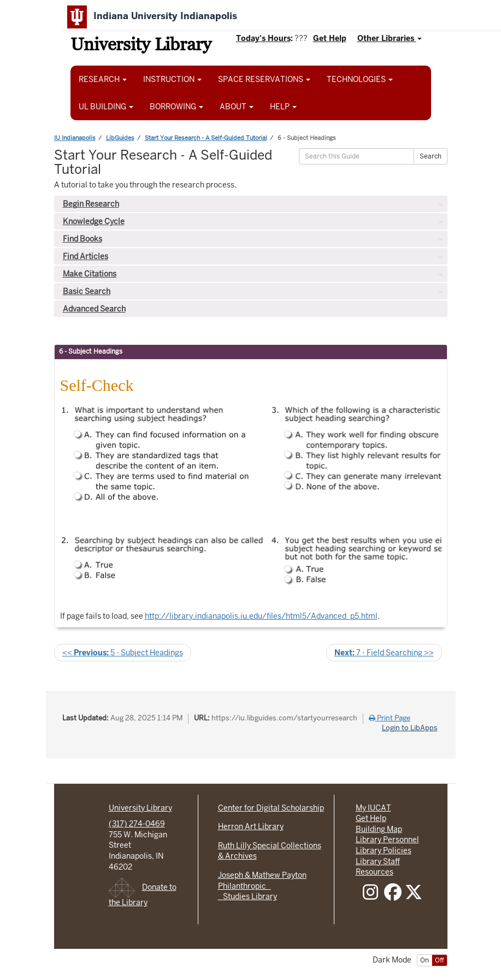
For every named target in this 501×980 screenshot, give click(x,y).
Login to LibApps (410, 728)
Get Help (330, 38)
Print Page (390, 718)
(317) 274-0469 (137, 824)
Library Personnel (387, 840)
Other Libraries (390, 38)
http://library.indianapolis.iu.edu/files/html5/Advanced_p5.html (261, 616)
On (425, 960)
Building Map (379, 829)
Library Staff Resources (378, 867)
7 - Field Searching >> (384, 653)
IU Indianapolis (75, 138)
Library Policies (384, 850)
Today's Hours (263, 38)
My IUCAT (373, 808)
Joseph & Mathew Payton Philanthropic (262, 881)
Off (440, 960)
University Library (141, 46)
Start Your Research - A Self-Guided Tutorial (206, 138)
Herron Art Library (251, 826)
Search (431, 156)
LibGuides (120, 138)
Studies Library (247, 896)
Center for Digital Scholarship (271, 808)
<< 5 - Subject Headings (123, 653)
